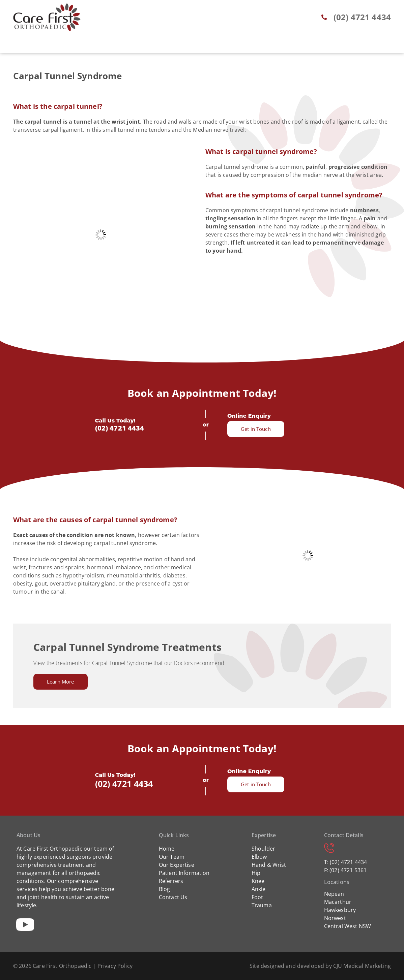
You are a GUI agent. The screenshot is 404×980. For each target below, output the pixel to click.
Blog (248, 45)
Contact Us (173, 897)
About (102, 45)
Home (75, 45)
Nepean (334, 894)
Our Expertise (177, 865)
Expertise (134, 45)
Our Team (172, 857)
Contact (318, 45)
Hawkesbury (340, 910)
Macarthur (338, 902)
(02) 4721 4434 (120, 428)
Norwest (335, 918)
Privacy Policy (115, 966)
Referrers (217, 45)
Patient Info (175, 45)
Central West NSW (348, 926)
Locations (281, 45)
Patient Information (184, 873)
